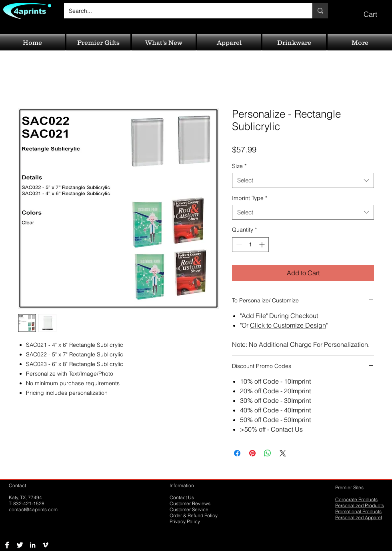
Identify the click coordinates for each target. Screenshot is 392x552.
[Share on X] (283, 453)
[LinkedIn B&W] (33, 545)
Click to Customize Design (288, 325)
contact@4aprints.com (33, 509)
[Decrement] (238, 245)
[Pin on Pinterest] (252, 453)
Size (239, 166)
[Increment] (263, 245)
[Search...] (182, 11)
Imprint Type (250, 198)
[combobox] (303, 180)
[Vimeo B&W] (45, 545)
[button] (376, 11)
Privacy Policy (185, 521)
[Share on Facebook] (237, 453)
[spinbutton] (250, 245)
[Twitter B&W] (20, 545)
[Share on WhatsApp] (268, 453)
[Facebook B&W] (7, 545)
